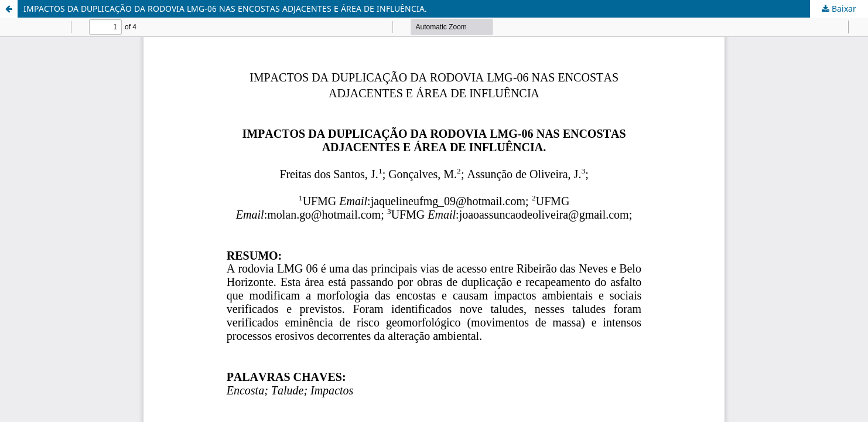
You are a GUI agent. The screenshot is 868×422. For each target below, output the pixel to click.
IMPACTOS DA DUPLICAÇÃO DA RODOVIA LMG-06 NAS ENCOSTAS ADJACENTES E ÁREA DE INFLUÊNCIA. (225, 8)
